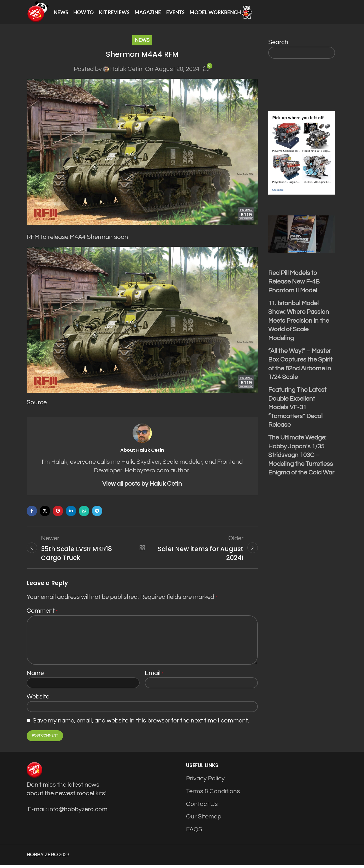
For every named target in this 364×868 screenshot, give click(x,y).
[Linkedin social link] (71, 514)
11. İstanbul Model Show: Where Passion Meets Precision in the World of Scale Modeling (299, 323)
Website (38, 700)
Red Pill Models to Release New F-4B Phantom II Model (294, 284)
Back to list (142, 551)
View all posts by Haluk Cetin (142, 486)
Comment (42, 614)
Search (278, 45)
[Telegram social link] (97, 514)
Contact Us (202, 807)
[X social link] (45, 514)
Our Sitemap (204, 820)
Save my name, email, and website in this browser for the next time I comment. (141, 724)
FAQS (194, 832)
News (142, 43)
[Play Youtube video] (302, 237)
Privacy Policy (205, 782)
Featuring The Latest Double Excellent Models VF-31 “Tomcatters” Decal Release (297, 410)
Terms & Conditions (213, 795)
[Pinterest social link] (58, 514)
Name (37, 676)
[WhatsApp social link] (84, 514)
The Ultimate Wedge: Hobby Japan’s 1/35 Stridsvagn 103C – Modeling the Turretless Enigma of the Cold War (301, 458)
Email (154, 676)
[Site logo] (39, 13)
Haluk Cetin (126, 71)
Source (37, 405)
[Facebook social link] (32, 514)
